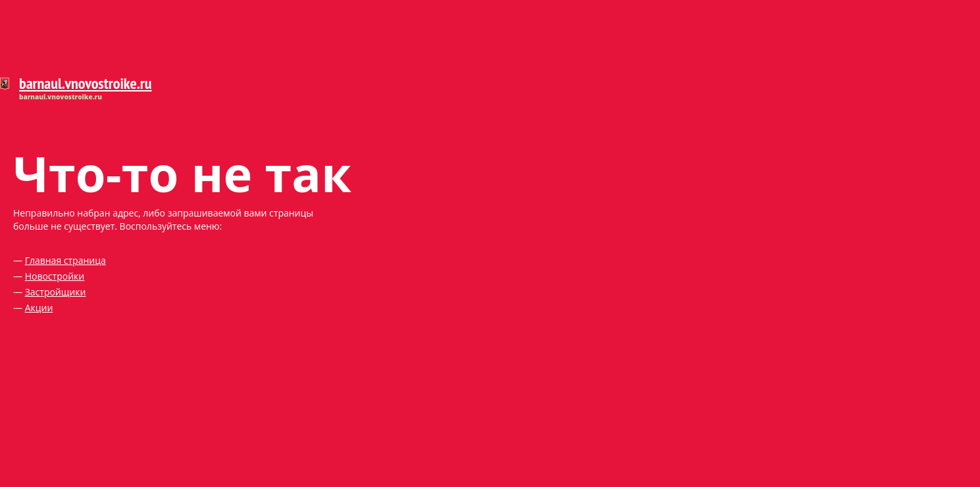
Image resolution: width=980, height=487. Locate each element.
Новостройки (55, 276)
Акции (39, 308)
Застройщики (56, 292)
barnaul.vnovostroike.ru (86, 83)
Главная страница (65, 260)
